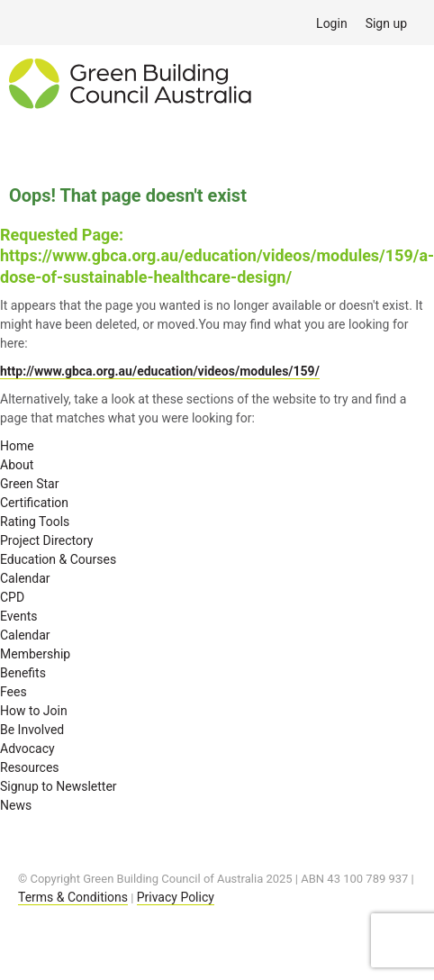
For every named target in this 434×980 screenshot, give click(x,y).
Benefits (23, 673)
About (17, 465)
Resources (30, 767)
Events (18, 616)
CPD (12, 597)
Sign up (386, 23)
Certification (34, 503)
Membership (35, 654)
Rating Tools (35, 522)
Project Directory (46, 540)
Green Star (29, 484)
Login (332, 23)
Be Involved (32, 730)
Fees (14, 692)
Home (17, 446)
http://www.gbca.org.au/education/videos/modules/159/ (160, 371)
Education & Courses (58, 559)
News (16, 805)
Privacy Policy (176, 897)
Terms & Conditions (73, 897)
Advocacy (27, 749)
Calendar (25, 578)
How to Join (34, 711)
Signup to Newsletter (59, 786)
